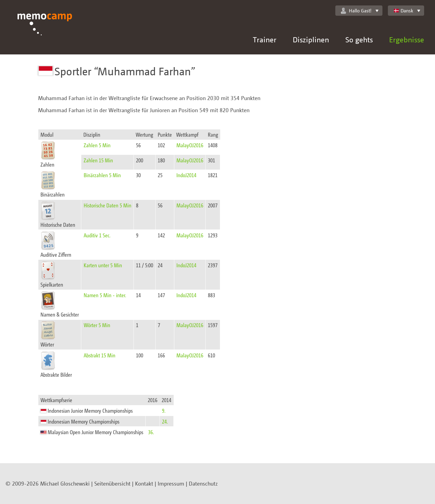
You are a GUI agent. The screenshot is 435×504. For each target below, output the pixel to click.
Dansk (403, 11)
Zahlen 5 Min (97, 145)
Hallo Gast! (356, 11)
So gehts (359, 39)
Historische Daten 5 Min (108, 205)
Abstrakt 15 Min (100, 355)
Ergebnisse (407, 39)
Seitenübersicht (112, 483)
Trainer (265, 39)
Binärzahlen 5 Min (102, 175)
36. (151, 432)
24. (165, 421)
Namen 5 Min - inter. (105, 295)
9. (164, 410)
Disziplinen (311, 39)
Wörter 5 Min (97, 325)
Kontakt (144, 483)
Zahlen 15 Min (98, 160)
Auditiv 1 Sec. (97, 235)
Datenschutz (203, 483)
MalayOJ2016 (190, 145)
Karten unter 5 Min (103, 265)
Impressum (171, 483)
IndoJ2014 (186, 175)
